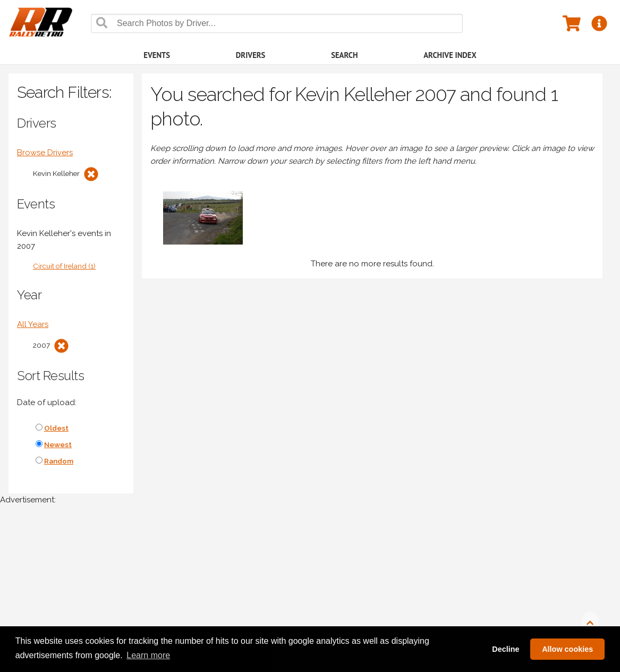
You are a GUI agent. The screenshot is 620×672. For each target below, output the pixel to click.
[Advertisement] (310, 594)
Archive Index (450, 55)
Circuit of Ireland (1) (64, 266)
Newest (58, 444)
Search (344, 55)
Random (59, 461)
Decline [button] (506, 649)
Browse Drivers (45, 153)
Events (157, 55)
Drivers (251, 55)
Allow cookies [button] (567, 649)
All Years (33, 324)
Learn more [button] (148, 655)
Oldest (56, 428)
